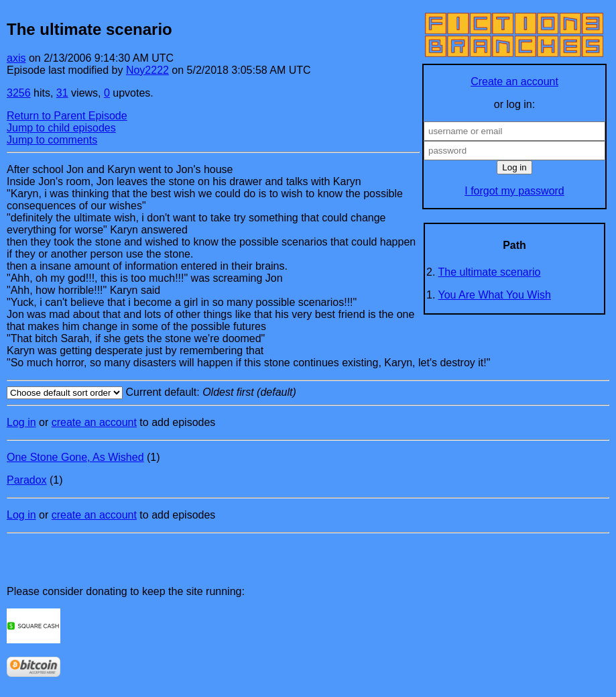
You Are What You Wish (495, 295)
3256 (19, 93)
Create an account (514, 82)
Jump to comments (52, 140)
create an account (94, 422)
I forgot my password (514, 191)
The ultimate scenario (490, 272)
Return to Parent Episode (67, 116)
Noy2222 (147, 70)
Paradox (27, 480)
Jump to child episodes (61, 128)
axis (16, 58)
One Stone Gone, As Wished (75, 457)
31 (62, 93)
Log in (21, 422)
